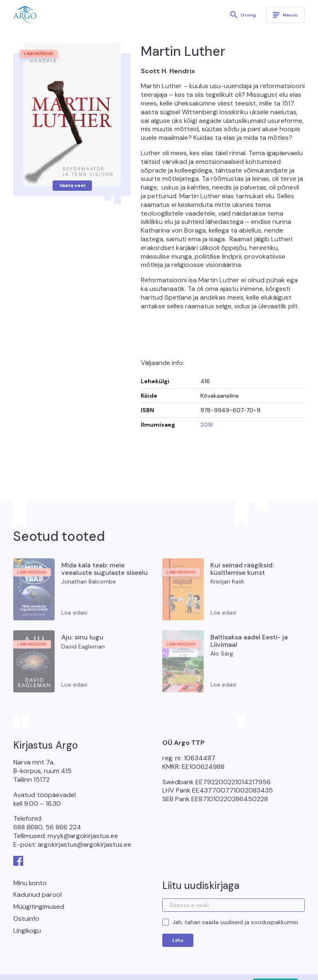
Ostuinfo (26, 919)
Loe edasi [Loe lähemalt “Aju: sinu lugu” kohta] (74, 685)
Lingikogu (27, 931)
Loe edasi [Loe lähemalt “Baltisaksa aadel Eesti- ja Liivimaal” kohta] (223, 685)
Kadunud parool (37, 895)
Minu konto (30, 883)
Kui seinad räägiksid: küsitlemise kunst (242, 569)
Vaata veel (72, 185)
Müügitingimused (39, 907)
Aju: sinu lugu (82, 637)
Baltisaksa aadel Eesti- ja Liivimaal (249, 641)
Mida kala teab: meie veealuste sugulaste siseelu (105, 569)
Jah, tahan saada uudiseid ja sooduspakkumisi (235, 922)
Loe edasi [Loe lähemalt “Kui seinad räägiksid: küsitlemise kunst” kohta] (223, 612)
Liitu (178, 940)
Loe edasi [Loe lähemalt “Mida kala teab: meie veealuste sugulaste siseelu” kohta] (74, 612)
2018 (207, 425)
